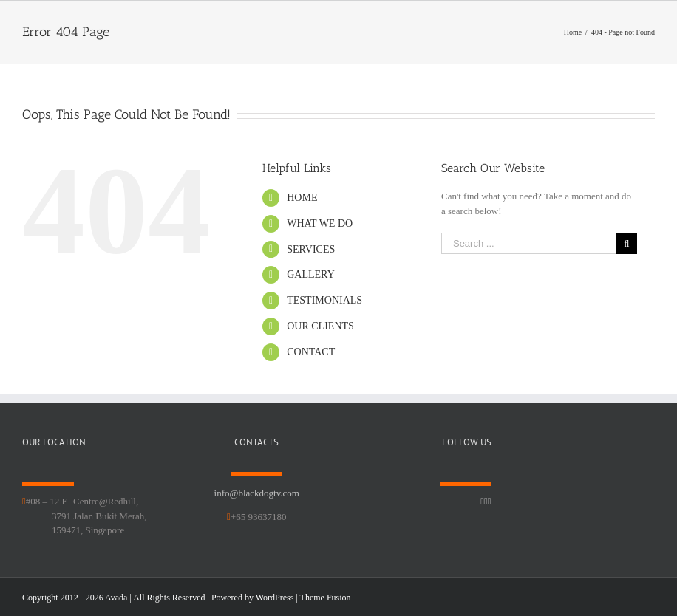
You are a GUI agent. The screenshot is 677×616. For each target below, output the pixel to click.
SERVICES (311, 249)
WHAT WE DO (320, 223)
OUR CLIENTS (320, 326)
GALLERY (311, 274)
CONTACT (311, 352)
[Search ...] (528, 243)
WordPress (275, 598)
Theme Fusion (326, 598)
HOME (302, 198)
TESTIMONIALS (324, 300)
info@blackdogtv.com (257, 493)
